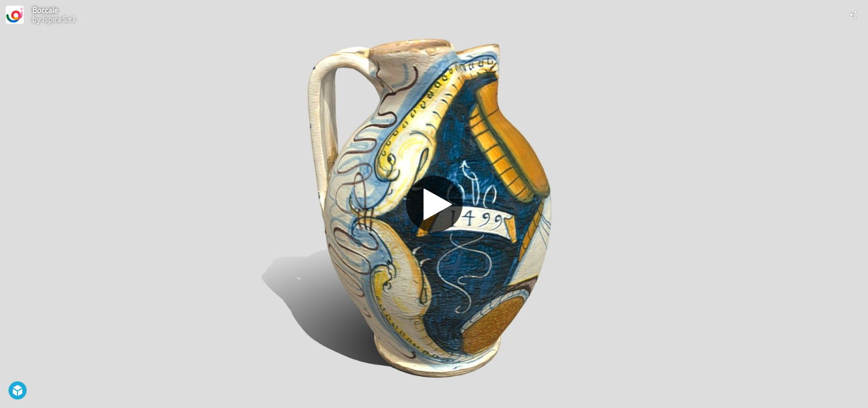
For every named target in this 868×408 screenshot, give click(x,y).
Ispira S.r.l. (59, 19)
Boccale (45, 10)
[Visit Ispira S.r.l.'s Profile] (15, 15)
